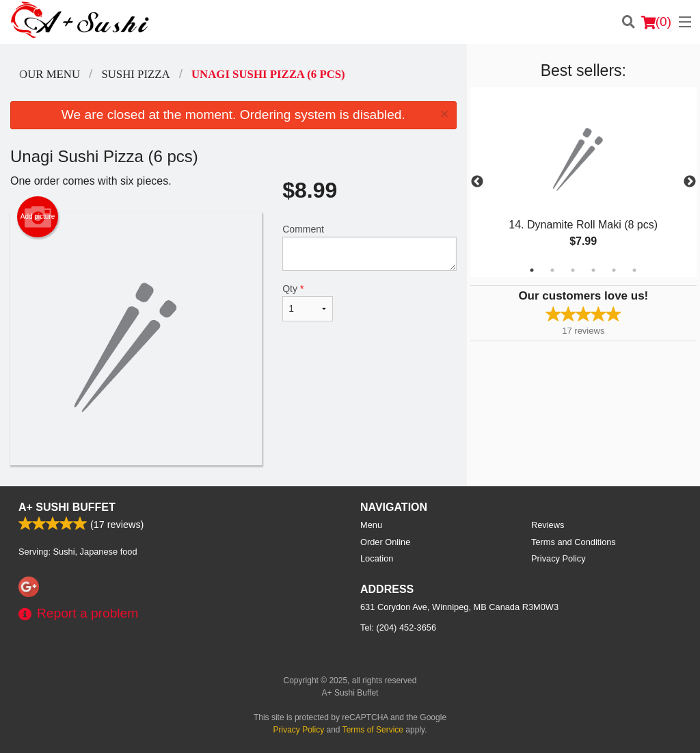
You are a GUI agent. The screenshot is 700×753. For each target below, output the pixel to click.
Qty (308, 302)
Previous (477, 182)
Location (377, 558)
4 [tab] (593, 270)
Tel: (398, 627)
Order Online (385, 542)
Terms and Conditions (574, 542)
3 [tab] (573, 270)
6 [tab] (634, 270)
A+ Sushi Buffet (67, 507)
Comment (369, 247)
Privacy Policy (558, 558)
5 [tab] (614, 270)
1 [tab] (532, 270)
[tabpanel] (583, 182)
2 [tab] (552, 270)
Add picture (38, 217)
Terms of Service (373, 730)
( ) (656, 22)
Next (690, 182)
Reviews (548, 525)
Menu (371, 525)
